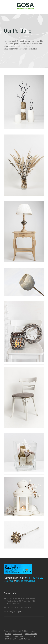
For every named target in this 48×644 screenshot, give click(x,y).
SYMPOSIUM (11, 639)
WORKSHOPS (19, 636)
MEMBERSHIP (31, 634)
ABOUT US (18, 634)
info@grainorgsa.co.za (16, 611)
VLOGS (8, 636)
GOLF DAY (32, 636)
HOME (8, 634)
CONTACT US (24, 639)
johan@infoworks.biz (26, 581)
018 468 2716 (33, 578)
